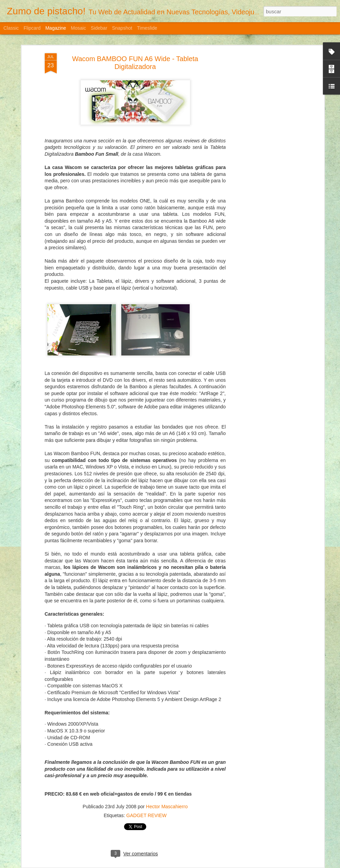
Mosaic (78, 28)
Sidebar (99, 28)
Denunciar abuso (243, 864)
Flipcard (32, 28)
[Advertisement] (263, 76)
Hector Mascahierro (167, 783)
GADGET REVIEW (147, 792)
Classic (11, 28)
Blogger (221, 864)
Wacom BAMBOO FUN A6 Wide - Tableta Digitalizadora (135, 39)
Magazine (56, 28)
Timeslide (147, 28)
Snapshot (122, 28)
